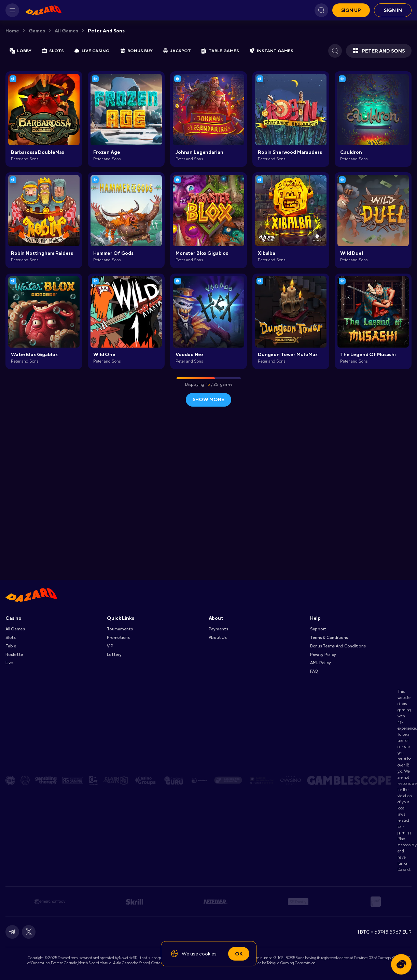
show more (208, 399)
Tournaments (120, 629)
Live (9, 663)
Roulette (14, 655)
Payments (218, 629)
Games (37, 31)
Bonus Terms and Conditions (338, 646)
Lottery (114, 655)
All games (66, 31)
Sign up (351, 10)
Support (318, 629)
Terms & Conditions (329, 638)
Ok (239, 954)
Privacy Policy (323, 655)
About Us (218, 638)
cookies (208, 954)
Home (12, 31)
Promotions (118, 638)
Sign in (393, 10)
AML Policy (321, 663)
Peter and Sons (106, 31)
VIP (110, 646)
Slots (11, 638)
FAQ (314, 671)
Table (11, 646)
